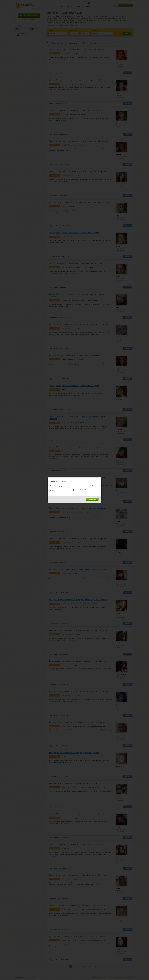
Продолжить (92, 499)
